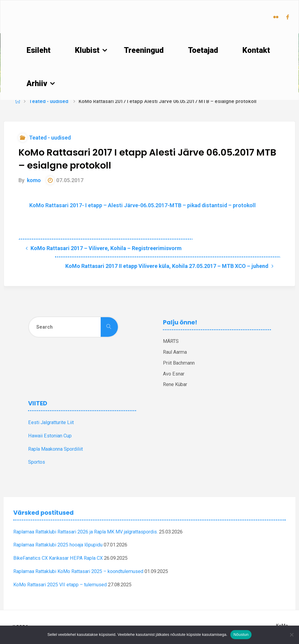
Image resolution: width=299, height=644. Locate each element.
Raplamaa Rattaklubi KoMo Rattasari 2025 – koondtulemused (78, 571)
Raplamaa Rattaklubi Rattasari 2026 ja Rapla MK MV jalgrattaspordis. (86, 532)
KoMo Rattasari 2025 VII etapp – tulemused (60, 585)
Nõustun (241, 634)
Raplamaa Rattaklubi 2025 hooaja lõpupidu (58, 545)
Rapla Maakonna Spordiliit (55, 449)
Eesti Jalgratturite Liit (51, 422)
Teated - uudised (49, 101)
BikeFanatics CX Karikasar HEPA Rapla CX (58, 558)
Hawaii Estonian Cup (50, 436)
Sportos (37, 462)
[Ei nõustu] (291, 635)
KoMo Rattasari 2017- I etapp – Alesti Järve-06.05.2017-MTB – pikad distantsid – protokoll (143, 205)
